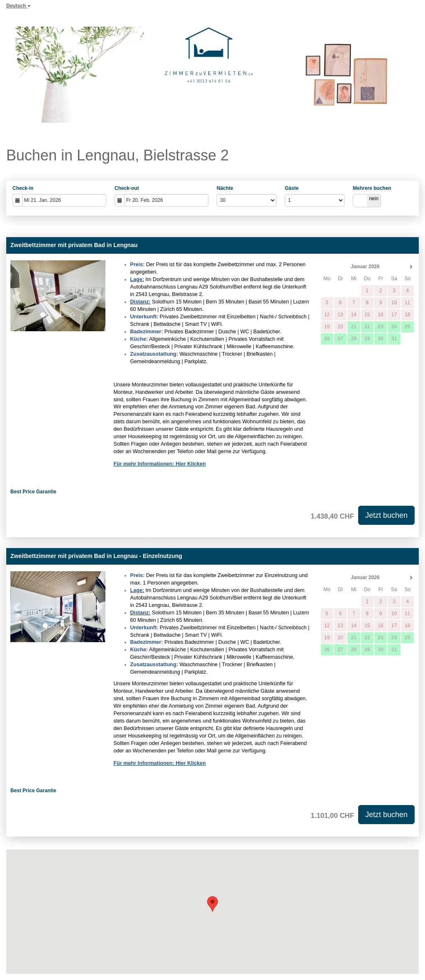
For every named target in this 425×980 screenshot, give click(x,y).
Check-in (23, 188)
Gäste (292, 188)
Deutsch (18, 6)
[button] (17, 296)
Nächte (225, 188)
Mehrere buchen (372, 188)
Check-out (127, 188)
